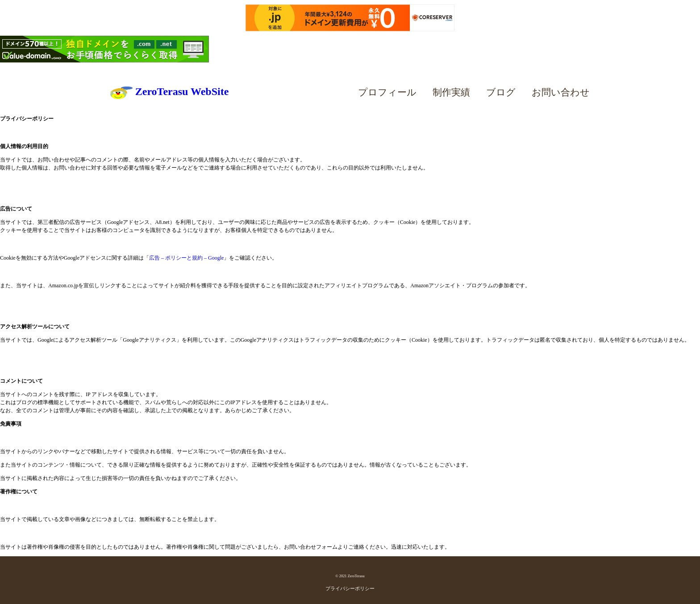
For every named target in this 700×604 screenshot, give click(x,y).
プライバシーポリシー (350, 589)
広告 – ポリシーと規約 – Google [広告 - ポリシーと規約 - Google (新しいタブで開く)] (186, 258)
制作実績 (451, 92)
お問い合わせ (561, 92)
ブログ (501, 92)
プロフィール (387, 92)
